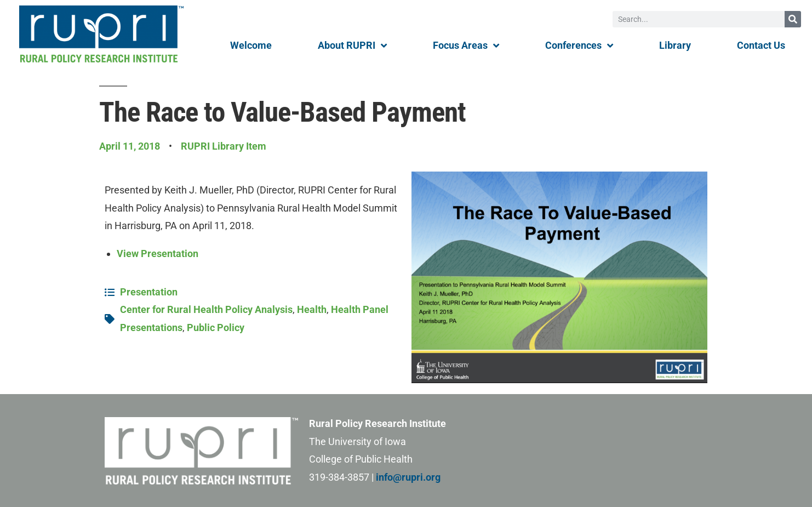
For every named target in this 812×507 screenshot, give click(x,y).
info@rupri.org (408, 477)
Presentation (149, 292)
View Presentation (158, 253)
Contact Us (761, 45)
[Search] (793, 19)
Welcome (251, 45)
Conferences (579, 45)
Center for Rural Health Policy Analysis (206, 309)
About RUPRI (352, 45)
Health (312, 309)
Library (675, 45)
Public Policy (216, 327)
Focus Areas (466, 45)
